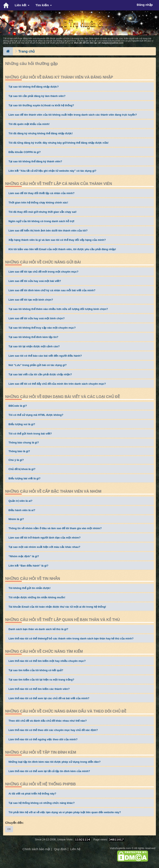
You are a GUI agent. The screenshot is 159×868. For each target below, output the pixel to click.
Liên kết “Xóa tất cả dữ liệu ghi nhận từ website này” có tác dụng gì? (52, 171)
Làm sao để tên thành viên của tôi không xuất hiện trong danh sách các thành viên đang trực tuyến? (73, 115)
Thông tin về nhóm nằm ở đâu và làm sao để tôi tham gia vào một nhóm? (55, 528)
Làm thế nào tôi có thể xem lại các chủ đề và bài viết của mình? (49, 698)
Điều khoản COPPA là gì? (25, 152)
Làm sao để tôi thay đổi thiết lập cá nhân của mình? (42, 193)
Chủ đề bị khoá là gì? (22, 469)
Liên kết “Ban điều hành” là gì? (28, 566)
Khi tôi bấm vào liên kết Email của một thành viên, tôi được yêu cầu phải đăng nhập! (62, 249)
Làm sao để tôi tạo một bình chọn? (31, 300)
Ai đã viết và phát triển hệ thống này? (32, 794)
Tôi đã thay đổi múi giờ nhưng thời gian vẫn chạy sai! (43, 212)
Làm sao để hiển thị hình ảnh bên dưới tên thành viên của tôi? (48, 231)
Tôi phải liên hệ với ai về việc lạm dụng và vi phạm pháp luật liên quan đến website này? (65, 812)
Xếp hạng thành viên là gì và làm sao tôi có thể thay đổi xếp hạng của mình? (57, 240)
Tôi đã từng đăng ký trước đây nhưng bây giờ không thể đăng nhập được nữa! (58, 143)
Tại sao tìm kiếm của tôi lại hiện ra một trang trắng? (41, 680)
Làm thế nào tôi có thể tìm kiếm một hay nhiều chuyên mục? (47, 661)
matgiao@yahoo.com (112, 43)
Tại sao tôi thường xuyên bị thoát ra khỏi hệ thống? (41, 105)
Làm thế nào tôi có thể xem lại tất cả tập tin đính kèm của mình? (49, 771)
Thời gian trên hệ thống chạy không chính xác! (38, 203)
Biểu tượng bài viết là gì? (25, 478)
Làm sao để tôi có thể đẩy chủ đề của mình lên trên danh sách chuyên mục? (57, 384)
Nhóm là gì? (16, 519)
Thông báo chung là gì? (24, 443)
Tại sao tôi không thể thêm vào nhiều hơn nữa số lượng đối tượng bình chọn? (58, 309)
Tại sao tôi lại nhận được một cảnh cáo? (34, 346)
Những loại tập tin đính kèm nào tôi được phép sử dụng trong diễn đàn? (55, 762)
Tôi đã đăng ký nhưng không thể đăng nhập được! (41, 133)
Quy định (60, 849)
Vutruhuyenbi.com (120, 848)
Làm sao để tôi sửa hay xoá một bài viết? (35, 281)
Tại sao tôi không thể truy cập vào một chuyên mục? (42, 328)
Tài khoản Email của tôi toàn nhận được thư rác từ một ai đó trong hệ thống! (57, 607)
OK (9, 829)
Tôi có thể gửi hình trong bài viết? (30, 434)
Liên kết (22, 5)
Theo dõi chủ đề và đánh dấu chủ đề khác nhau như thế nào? (48, 721)
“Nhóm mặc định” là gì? (24, 556)
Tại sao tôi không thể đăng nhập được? (34, 87)
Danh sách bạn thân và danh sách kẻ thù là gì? (38, 629)
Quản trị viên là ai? (20, 501)
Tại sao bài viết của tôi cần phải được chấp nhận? (40, 374)
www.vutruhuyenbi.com (113, 41)
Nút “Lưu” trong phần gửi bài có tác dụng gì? (38, 365)
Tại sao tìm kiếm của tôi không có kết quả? (36, 670)
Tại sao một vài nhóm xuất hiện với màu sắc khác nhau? (44, 547)
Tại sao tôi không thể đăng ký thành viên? (35, 161)
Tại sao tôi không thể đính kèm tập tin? (33, 337)
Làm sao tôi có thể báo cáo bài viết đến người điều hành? (45, 356)
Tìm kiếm (44, 5)
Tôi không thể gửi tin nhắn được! (30, 588)
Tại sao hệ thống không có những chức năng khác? (42, 803)
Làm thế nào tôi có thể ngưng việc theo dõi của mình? (43, 739)
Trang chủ (27, 51)
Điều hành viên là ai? (22, 510)
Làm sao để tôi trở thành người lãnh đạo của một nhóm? (45, 538)
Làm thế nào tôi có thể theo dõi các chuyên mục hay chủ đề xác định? (53, 730)
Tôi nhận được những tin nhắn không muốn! (37, 597)
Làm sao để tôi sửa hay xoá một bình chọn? (37, 318)
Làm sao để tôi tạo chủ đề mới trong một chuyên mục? (43, 272)
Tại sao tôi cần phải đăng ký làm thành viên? (37, 96)
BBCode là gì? (18, 406)
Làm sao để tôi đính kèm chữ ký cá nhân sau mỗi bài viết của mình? (52, 290)
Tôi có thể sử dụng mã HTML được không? (36, 415)
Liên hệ (75, 849)
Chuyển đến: (14, 823)
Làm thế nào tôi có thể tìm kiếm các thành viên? (39, 689)
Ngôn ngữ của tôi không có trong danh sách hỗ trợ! (41, 221)
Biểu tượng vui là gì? (22, 424)
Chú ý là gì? (16, 460)
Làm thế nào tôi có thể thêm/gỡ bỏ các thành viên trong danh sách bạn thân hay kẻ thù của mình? (71, 638)
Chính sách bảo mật (36, 849)
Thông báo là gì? (19, 451)
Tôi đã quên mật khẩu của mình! (29, 124)
